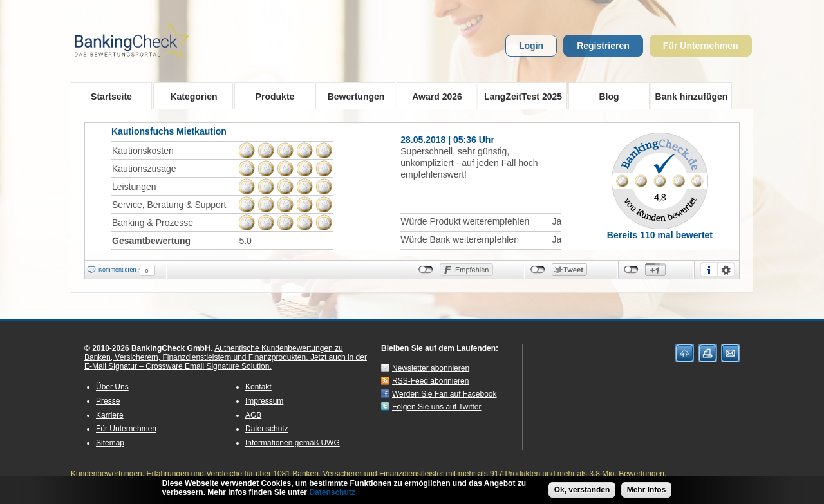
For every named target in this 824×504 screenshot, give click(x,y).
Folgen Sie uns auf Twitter (437, 407)
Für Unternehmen (701, 46)
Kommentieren (117, 270)
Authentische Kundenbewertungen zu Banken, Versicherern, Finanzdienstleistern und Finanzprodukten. (214, 353)
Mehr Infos (647, 491)
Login (531, 46)
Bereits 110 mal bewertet (660, 235)
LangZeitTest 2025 (520, 96)
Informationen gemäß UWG (293, 443)
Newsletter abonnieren (431, 368)
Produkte (271, 96)
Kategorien (190, 96)
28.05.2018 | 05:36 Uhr (447, 140)
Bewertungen (352, 96)
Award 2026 (433, 96)
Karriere (110, 415)
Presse (108, 401)
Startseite (111, 97)
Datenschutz (267, 429)
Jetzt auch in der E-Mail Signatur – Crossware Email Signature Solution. (226, 362)
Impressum (264, 401)
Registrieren (603, 46)
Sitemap (110, 443)
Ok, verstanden (582, 491)
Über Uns (112, 387)
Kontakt (258, 387)
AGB (253, 415)
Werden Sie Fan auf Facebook (445, 394)
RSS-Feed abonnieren (430, 381)
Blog (609, 97)
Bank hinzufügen (692, 97)
